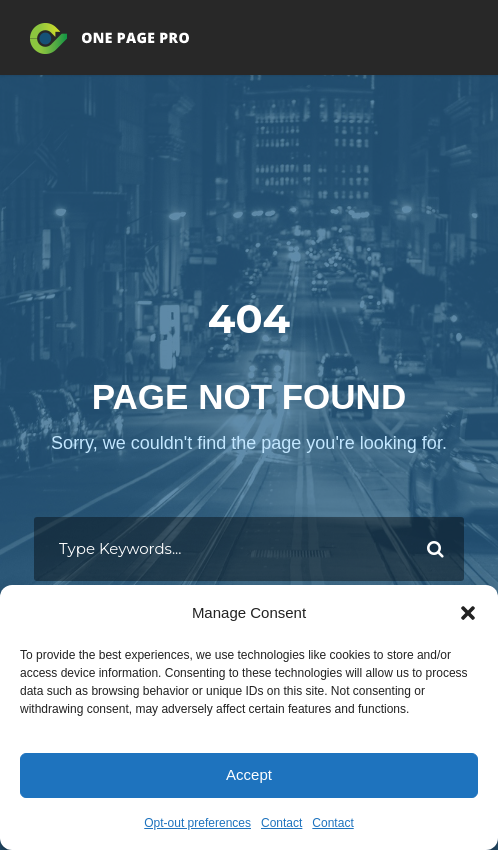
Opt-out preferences (197, 823)
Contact (281, 823)
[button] (468, 613)
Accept (249, 774)
